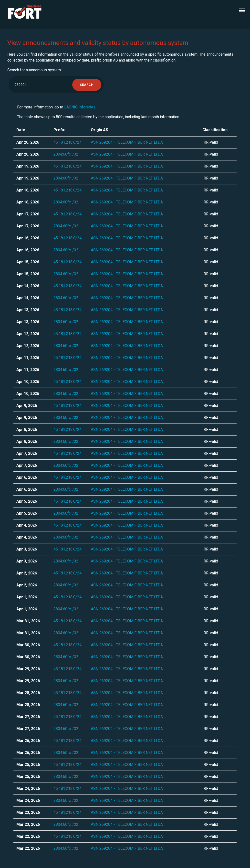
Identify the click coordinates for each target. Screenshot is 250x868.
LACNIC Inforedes (80, 107)
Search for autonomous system (34, 70)
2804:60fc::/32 (66, 154)
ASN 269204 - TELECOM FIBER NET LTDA (127, 142)
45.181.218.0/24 (68, 142)
